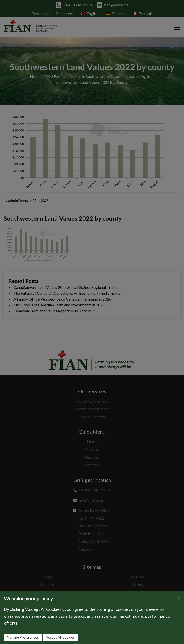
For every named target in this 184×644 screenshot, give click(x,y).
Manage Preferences (23, 637)
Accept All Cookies (60, 637)
